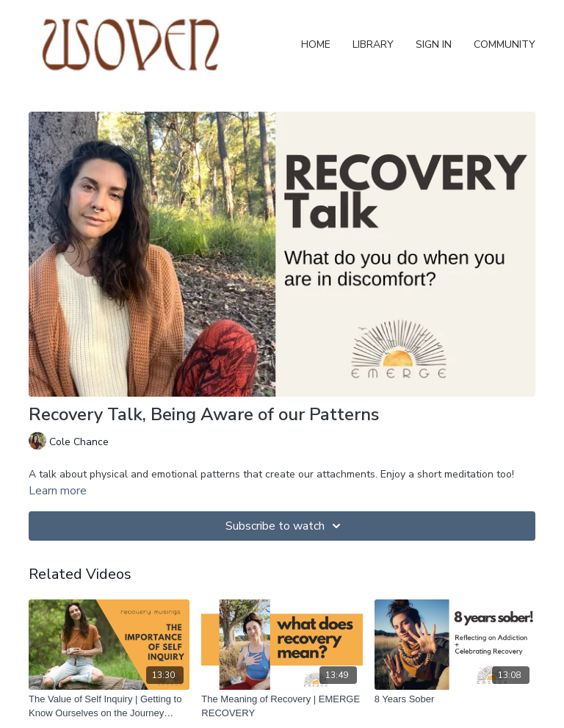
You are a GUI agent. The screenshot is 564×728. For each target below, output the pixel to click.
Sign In (434, 44)
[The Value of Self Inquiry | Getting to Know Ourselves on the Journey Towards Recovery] (109, 706)
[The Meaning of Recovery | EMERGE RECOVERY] (282, 706)
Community (505, 44)
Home (316, 44)
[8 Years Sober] (455, 699)
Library (373, 44)
